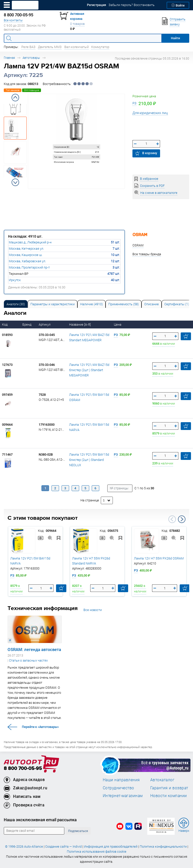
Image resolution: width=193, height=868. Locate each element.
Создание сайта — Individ (63, 847)
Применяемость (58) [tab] (124, 304)
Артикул (45, 324)
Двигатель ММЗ (50, 47)
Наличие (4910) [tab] (91, 304)
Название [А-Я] (80, 324)
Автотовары (31, 58)
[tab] (16, 304)
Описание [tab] (152, 304)
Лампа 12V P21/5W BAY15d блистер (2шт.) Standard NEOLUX (89, 460)
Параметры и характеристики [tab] (53, 304)
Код (5, 324)
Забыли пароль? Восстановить (132, 5)
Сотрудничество (118, 788)
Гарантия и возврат (169, 788)
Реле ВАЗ (28, 47)
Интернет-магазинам (123, 796)
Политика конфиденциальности (163, 847)
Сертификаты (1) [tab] (177, 304)
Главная (9, 58)
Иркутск (15, 280)
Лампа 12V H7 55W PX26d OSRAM (159, 558)
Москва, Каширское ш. (26, 255)
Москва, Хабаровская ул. (27, 261)
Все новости (93, 610)
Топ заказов (13, 90)
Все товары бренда (147, 254)
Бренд (27, 324)
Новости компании (169, 796)
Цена (118, 324)
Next (15, 182)
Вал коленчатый (77, 47)
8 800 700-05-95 (23, 769)
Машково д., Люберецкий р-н (30, 242)
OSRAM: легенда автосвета (34, 649)
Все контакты (13, 20)
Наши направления (121, 780)
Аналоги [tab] (16, 304)
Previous (15, 98)
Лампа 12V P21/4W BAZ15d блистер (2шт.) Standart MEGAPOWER (89, 370)
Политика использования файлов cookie (97, 852)
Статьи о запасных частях (28, 660)
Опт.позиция (32, 90)
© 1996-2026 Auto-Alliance (24, 847)
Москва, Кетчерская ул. (26, 249)
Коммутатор (100, 47)
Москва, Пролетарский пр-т (29, 267)
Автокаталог (162, 780)
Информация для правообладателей (111, 847)
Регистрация (96, 5)
